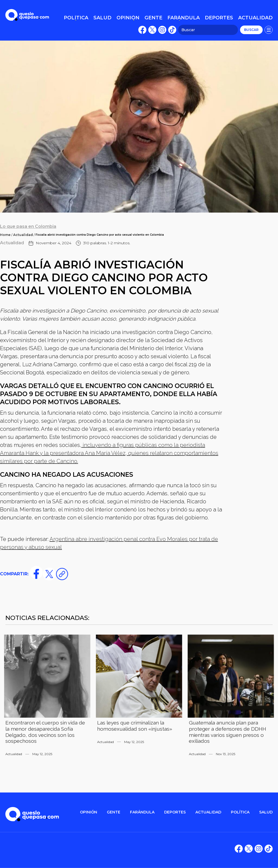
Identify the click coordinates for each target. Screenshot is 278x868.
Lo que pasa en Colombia (28, 226)
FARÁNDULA (142, 812)
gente (114, 812)
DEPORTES (175, 812)
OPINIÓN (89, 812)
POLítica (240, 812)
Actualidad (23, 235)
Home (5, 235)
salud (266, 812)
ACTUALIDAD (208, 812)
